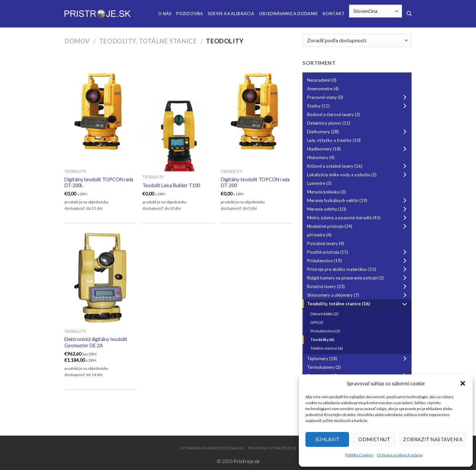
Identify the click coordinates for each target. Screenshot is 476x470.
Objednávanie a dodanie (288, 14)
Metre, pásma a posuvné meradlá (358, 218)
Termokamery (324, 367)
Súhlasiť (327, 439)
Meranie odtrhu (358, 209)
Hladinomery (358, 149)
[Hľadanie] (409, 14)
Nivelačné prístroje (358, 226)
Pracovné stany (358, 97)
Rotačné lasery (358, 286)
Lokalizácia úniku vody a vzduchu (358, 175)
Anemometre (323, 89)
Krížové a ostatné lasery (358, 166)
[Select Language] (375, 11)
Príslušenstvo (358, 261)
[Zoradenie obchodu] (357, 41)
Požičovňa (190, 14)
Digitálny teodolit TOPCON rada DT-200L (99, 183)
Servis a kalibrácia (231, 14)
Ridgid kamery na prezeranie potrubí (358, 278)
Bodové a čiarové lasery (334, 114)
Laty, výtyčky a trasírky (334, 140)
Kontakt (334, 14)
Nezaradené (322, 80)
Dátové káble (324, 314)
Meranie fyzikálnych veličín (358, 200)
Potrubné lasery (326, 243)
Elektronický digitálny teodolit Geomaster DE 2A (96, 342)
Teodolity (322, 340)
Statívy (358, 106)
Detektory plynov (329, 123)
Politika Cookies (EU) (272, 448)
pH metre (319, 235)
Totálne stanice (327, 348)
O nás (165, 14)
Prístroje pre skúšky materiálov (358, 269)
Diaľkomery (358, 132)
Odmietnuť (374, 439)
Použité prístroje (358, 252)
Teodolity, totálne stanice (148, 41)
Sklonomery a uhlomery (358, 295)
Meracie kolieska (326, 192)
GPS (317, 322)
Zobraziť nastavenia (433, 439)
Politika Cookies (359, 455)
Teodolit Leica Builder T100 (171, 185)
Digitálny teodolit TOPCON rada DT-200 (255, 183)
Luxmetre (319, 183)
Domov (77, 41)
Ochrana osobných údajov (400, 455)
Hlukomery (321, 157)
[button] (463, 383)
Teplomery (358, 359)
